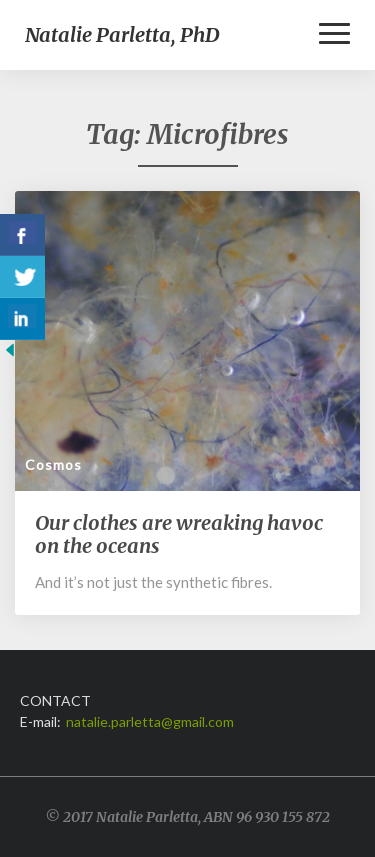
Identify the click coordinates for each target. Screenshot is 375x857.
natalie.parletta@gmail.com (150, 721)
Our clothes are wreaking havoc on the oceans (179, 534)
